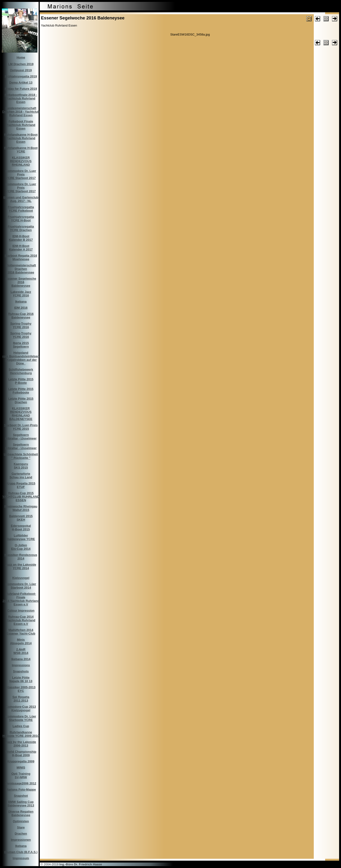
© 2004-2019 (71, 864)
